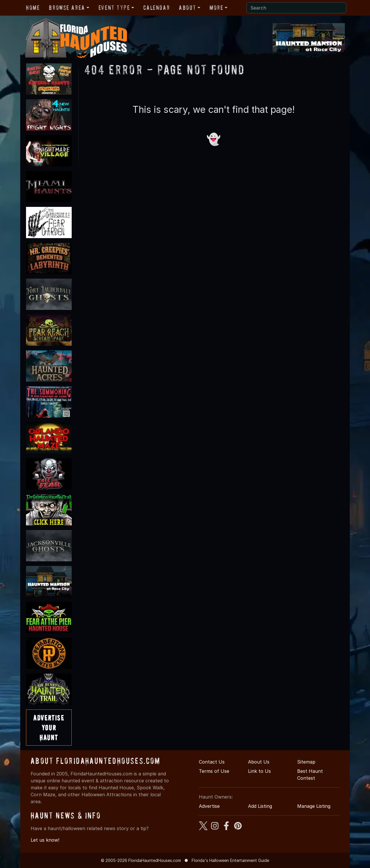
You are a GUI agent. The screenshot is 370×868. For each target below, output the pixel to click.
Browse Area (67, 8)
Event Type (114, 8)
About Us (259, 762)
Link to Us (259, 771)
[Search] (296, 8)
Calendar (157, 8)
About (187, 8)
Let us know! (45, 840)
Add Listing (260, 806)
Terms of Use (214, 771)
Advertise (209, 806)
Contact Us (212, 762)
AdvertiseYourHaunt (49, 727)
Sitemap (306, 762)
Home (33, 8)
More (216, 8)
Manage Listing (314, 806)
